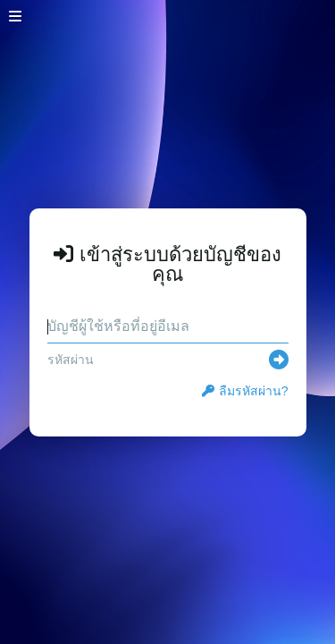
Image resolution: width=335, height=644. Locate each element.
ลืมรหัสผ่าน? (245, 391)
